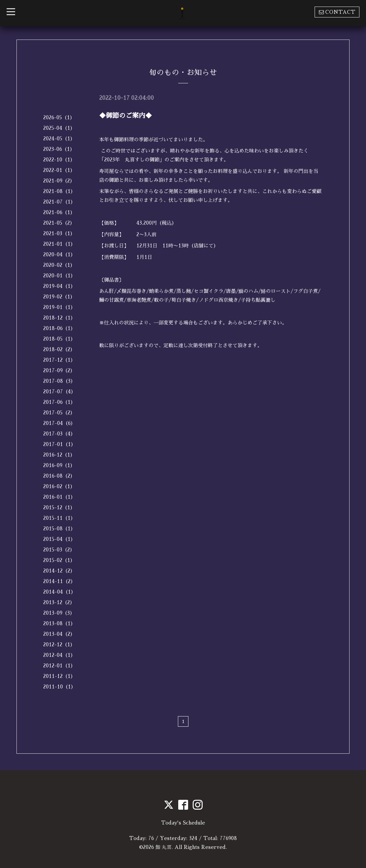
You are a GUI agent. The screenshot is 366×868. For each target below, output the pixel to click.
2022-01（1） (59, 170)
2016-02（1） (59, 486)
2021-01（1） (59, 244)
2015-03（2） (59, 550)
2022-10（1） (59, 160)
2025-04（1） (59, 128)
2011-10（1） (59, 687)
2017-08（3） (59, 381)
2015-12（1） (59, 507)
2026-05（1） (59, 117)
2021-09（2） (59, 181)
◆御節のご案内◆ (126, 116)
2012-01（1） (59, 666)
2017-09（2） (59, 370)
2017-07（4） (59, 392)
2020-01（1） (59, 276)
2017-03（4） (59, 434)
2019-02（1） (59, 297)
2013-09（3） (59, 613)
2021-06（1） (59, 212)
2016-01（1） (59, 497)
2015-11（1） (59, 518)
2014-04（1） (59, 592)
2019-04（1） (59, 286)
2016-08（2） (59, 476)
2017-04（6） (59, 423)
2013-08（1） (59, 623)
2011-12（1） (59, 676)
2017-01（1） (59, 444)
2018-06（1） (59, 328)
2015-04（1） (59, 539)
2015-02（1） (59, 560)
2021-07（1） (59, 202)
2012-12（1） (59, 644)
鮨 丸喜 (164, 847)
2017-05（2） (59, 413)
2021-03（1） (59, 233)
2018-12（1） (59, 318)
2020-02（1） (59, 265)
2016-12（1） (59, 455)
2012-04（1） (59, 655)
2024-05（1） (59, 139)
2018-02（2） (59, 349)
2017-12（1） (59, 360)
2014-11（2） (59, 581)
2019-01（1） (59, 307)
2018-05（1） (59, 339)
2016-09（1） (59, 465)
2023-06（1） (59, 149)
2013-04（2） (59, 634)
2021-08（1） (59, 191)
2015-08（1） (59, 529)
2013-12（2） (59, 602)
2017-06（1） (59, 402)
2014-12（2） (59, 571)
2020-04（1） (59, 254)
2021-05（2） (59, 223)
